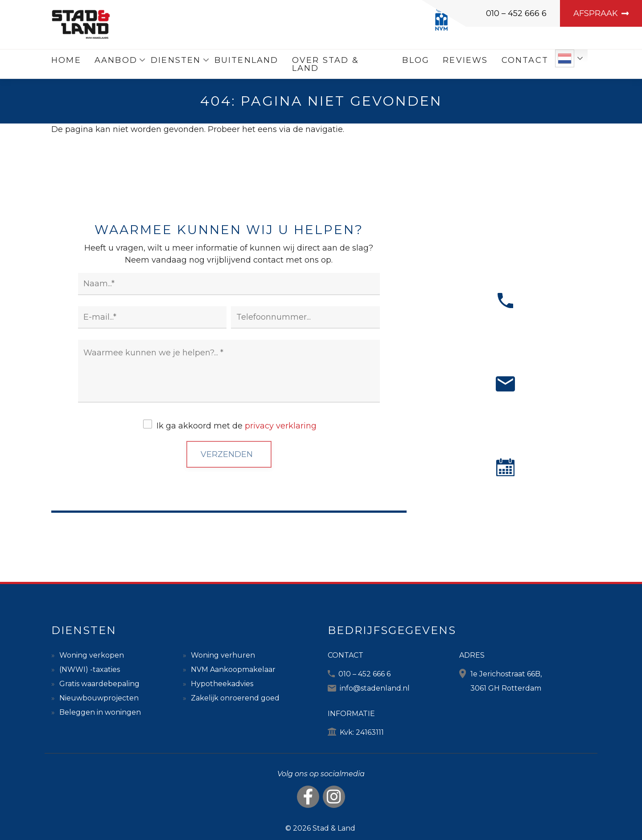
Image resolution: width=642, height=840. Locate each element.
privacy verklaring (281, 426)
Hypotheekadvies (222, 684)
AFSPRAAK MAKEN (505, 505)
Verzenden (227, 454)
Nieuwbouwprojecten (99, 698)
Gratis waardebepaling (99, 684)
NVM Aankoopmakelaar (233, 669)
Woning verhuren (223, 655)
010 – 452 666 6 (516, 13)
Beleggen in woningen (100, 712)
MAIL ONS (505, 422)
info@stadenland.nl (375, 688)
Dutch (565, 58)
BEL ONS (505, 339)
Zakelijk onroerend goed (235, 698)
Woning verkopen (92, 655)
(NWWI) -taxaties (90, 669)
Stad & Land (334, 828)
